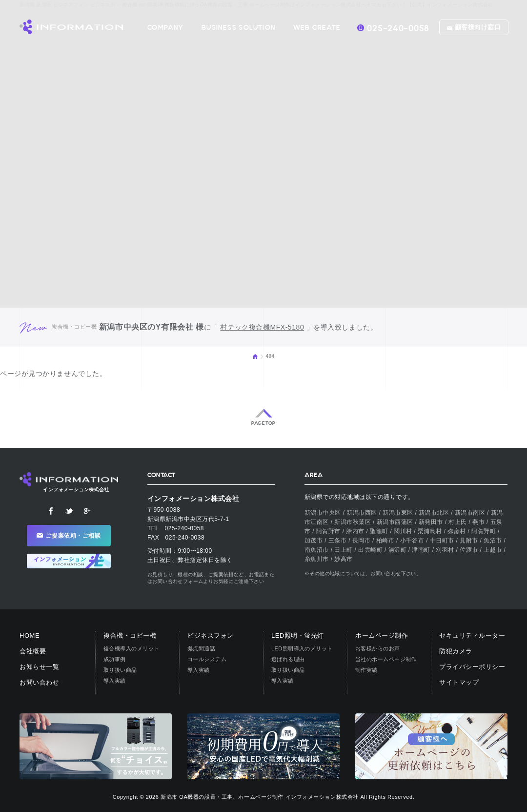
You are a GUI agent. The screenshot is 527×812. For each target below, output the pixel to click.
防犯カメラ (456, 651)
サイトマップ (459, 682)
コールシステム (207, 659)
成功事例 (115, 659)
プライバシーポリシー (472, 667)
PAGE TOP (263, 423)
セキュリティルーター (472, 635)
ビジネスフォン (211, 635)
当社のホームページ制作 (386, 659)
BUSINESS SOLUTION (239, 28)
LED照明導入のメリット (302, 648)
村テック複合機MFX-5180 (262, 327)
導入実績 (115, 681)
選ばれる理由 (288, 659)
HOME (255, 356)
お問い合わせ (39, 682)
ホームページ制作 (382, 635)
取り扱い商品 (120, 670)
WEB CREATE (317, 28)
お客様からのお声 (378, 648)
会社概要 (33, 651)
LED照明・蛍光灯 (298, 635)
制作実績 (366, 670)
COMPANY (166, 28)
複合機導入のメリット (131, 648)
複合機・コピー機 (130, 635)
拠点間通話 (201, 648)
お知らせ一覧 (39, 667)
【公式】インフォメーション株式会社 (71, 27)
